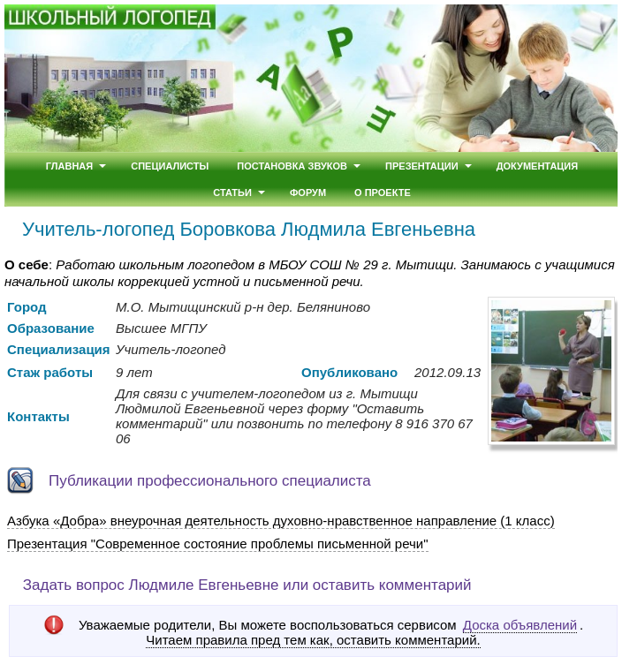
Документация (538, 166)
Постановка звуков (292, 166)
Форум (308, 193)
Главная (69, 166)
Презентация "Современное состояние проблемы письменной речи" (218, 544)
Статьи (232, 193)
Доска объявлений (520, 625)
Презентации (422, 166)
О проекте (383, 193)
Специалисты (170, 166)
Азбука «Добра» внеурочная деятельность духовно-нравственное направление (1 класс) (281, 521)
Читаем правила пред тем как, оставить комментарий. (313, 640)
